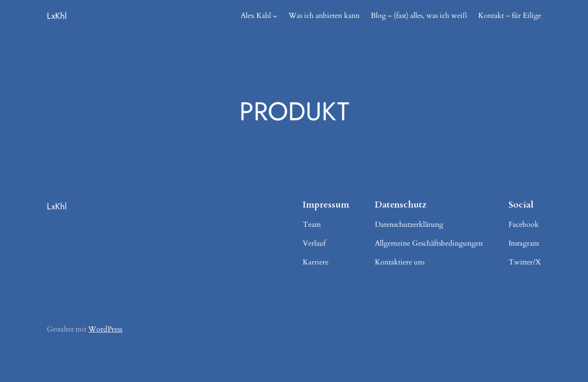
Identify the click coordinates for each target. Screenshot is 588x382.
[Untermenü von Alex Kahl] (275, 16)
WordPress (105, 329)
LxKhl (57, 16)
